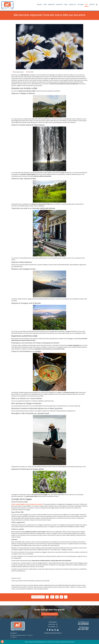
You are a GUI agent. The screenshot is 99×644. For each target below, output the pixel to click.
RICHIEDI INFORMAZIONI (50, 614)
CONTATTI (92, 5)
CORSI (45, 5)
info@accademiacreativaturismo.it (54, 633)
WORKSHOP (51, 5)
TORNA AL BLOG (38, 597)
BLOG (86, 5)
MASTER (39, 5)
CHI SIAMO (81, 5)
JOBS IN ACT (73, 5)
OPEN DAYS (59, 5)
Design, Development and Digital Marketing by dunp (36, 642)
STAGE (66, 5)
